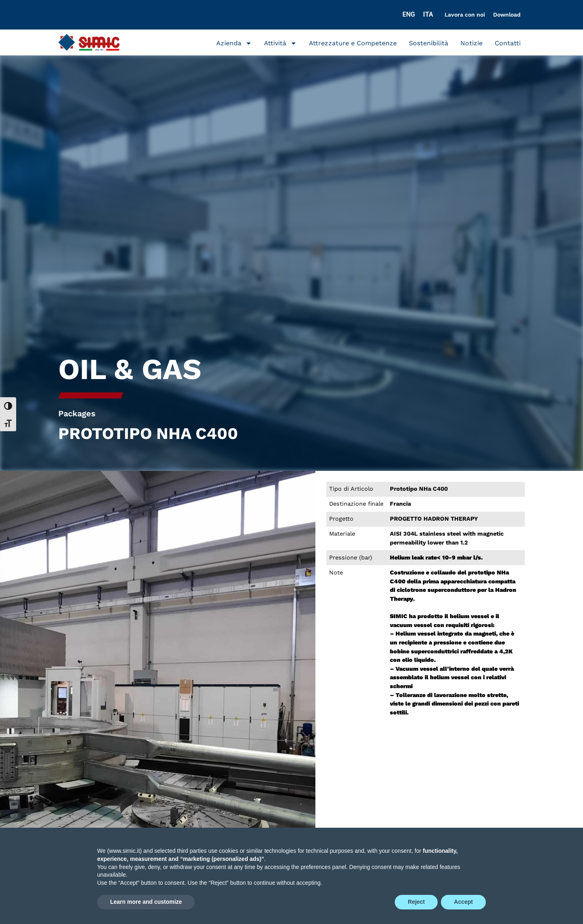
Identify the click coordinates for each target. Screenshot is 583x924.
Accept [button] (463, 902)
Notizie (471, 43)
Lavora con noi (465, 15)
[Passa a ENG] (409, 15)
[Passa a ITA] (428, 15)
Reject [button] (416, 902)
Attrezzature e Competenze (353, 43)
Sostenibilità (429, 43)
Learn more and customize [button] (146, 902)
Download (507, 15)
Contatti (508, 43)
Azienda (234, 43)
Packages (77, 413)
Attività (280, 43)
